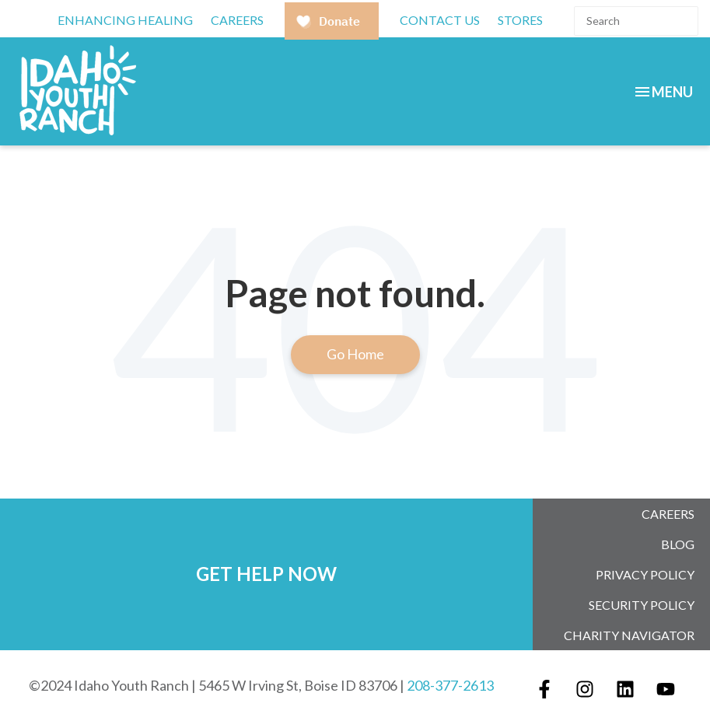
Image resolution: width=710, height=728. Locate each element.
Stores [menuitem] (520, 20)
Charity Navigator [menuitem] (629, 635)
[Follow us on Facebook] (544, 689)
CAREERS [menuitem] (237, 20)
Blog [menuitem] (678, 544)
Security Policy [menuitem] (642, 605)
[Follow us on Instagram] (585, 689)
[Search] (636, 21)
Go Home (355, 354)
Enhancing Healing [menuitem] (125, 20)
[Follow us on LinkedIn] (625, 689)
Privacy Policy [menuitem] (645, 574)
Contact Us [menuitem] (440, 20)
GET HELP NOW (266, 574)
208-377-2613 (450, 685)
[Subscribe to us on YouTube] (666, 689)
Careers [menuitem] (668, 514)
